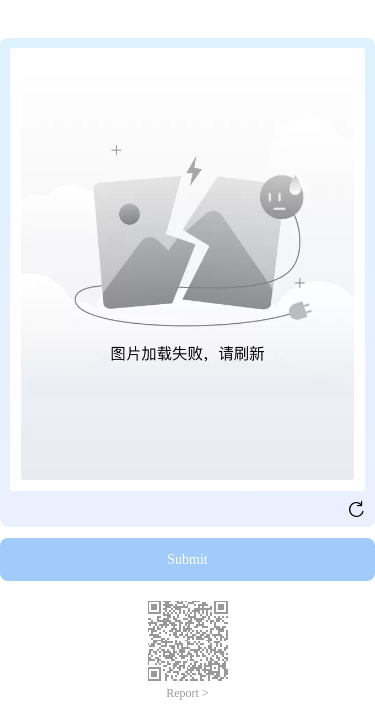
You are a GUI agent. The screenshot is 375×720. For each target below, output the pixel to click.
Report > (187, 693)
